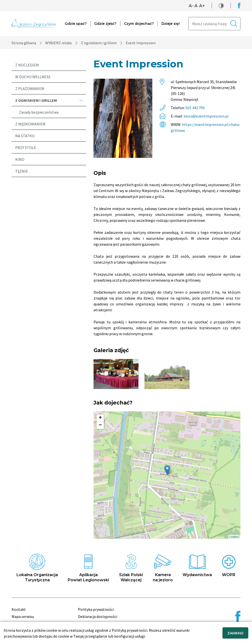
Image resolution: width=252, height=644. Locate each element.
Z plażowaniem (30, 89)
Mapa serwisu (23, 616)
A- (191, 6)
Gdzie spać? (76, 24)
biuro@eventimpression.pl (206, 116)
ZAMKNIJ (235, 633)
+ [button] (100, 418)
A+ (202, 6)
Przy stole (26, 148)
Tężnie (22, 171)
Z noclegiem (27, 65)
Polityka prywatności (96, 609)
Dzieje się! (171, 24)
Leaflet (234, 537)
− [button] (100, 425)
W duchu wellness (33, 77)
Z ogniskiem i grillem (99, 43)
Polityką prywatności (130, 630)
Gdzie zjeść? (105, 24)
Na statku (25, 136)
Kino (20, 159)
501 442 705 (195, 108)
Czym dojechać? (139, 24)
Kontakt (19, 609)
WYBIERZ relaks (59, 43)
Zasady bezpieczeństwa (39, 112)
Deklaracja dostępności (98, 616)
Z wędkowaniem (30, 124)
